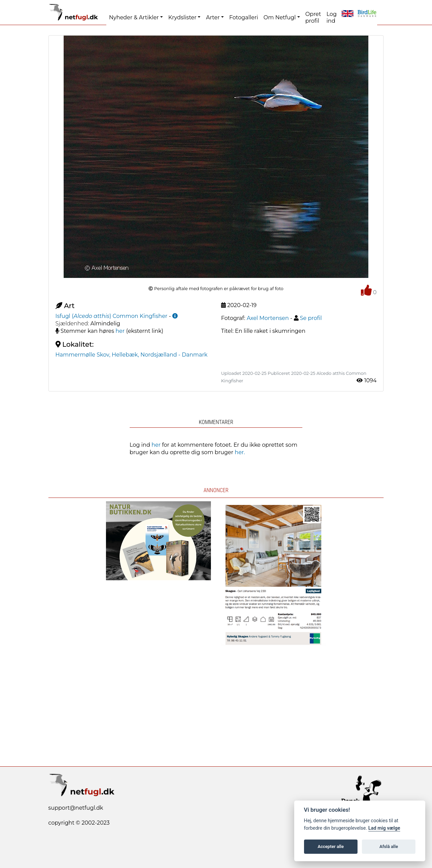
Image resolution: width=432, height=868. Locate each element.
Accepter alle (331, 846)
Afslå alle (389, 846)
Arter (213, 17)
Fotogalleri (244, 17)
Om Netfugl (279, 17)
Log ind (331, 17)
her (120, 331)
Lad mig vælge (384, 828)
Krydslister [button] (182, 17)
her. (240, 452)
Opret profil (313, 17)
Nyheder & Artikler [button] (134, 17)
